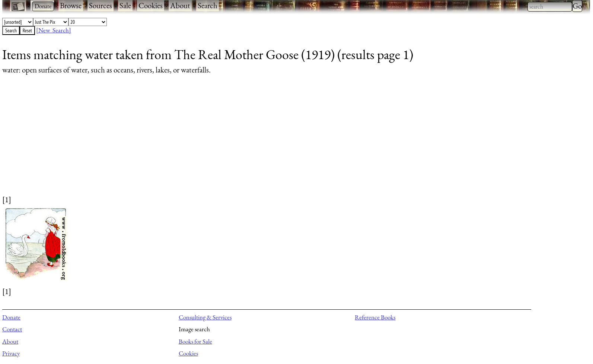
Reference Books (375, 317)
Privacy (11, 353)
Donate (11, 317)
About (180, 5)
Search (208, 5)
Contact (12, 329)
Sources (101, 5)
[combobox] (550, 7)
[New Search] (54, 30)
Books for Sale (195, 341)
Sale (125, 5)
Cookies (151, 5)
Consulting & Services (205, 317)
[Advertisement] (226, 142)
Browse (71, 5)
